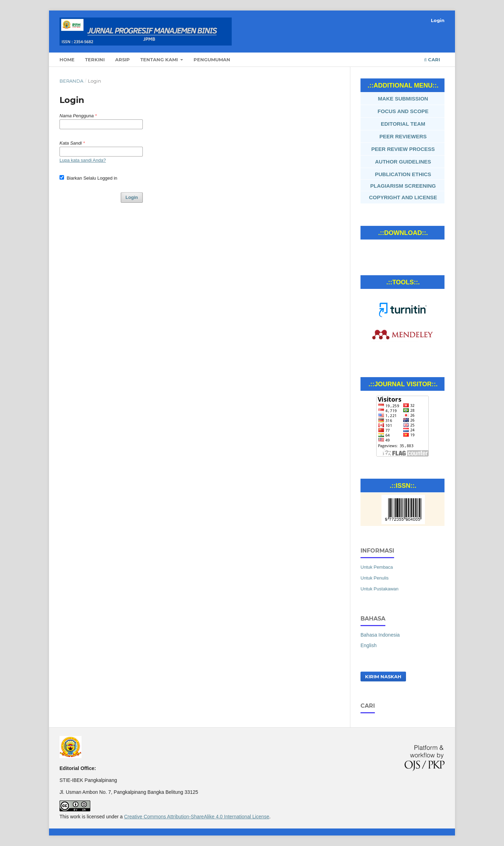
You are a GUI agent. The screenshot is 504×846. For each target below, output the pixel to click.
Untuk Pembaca (377, 567)
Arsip (122, 60)
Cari (432, 60)
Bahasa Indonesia (380, 635)
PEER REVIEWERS (403, 136)
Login (438, 20)
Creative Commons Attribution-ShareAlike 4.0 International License (197, 817)
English (369, 645)
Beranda (71, 81)
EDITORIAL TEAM (403, 124)
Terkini (95, 60)
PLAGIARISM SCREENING (403, 186)
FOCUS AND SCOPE (403, 111)
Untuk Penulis (374, 578)
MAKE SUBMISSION (403, 99)
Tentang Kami (160, 60)
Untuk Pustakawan (380, 589)
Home (67, 60)
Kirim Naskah (383, 677)
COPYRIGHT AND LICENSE (403, 197)
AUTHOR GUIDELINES (403, 162)
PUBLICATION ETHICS (403, 174)
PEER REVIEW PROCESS (403, 149)
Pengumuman (212, 60)
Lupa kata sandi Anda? (83, 160)
